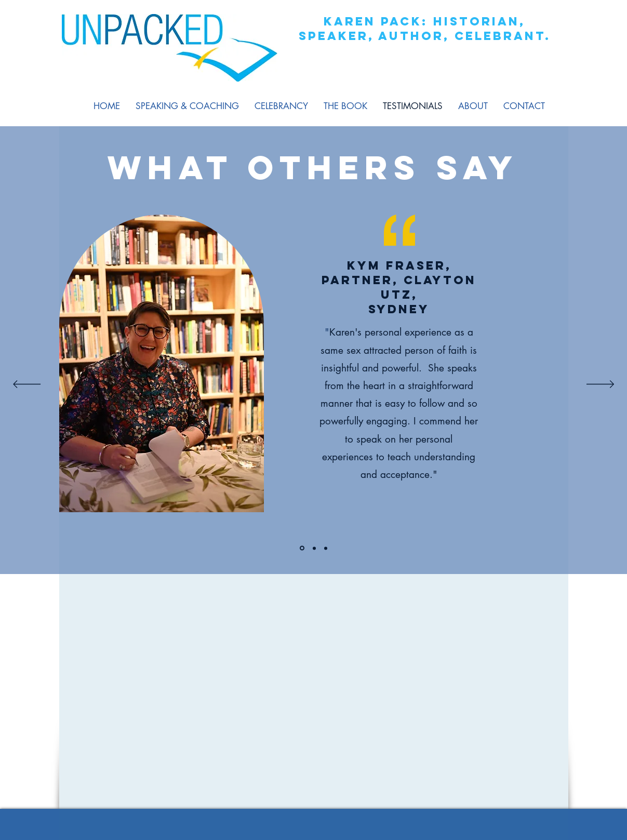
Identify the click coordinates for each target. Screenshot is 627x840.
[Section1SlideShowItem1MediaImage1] (302, 548)
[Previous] (27, 385)
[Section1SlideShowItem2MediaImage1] (314, 548)
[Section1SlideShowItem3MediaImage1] (326, 548)
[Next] (600, 385)
